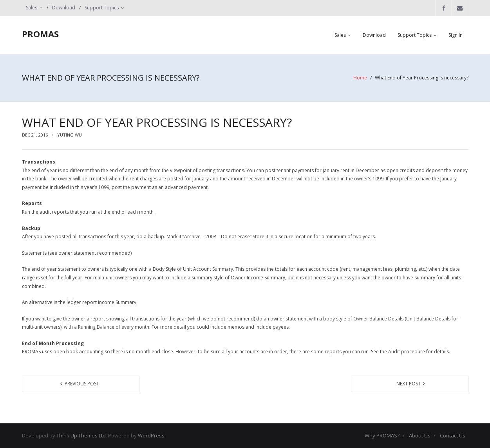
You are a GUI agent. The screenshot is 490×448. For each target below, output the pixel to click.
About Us (420, 435)
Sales (32, 8)
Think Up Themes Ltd (81, 435)
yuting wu (70, 135)
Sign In (456, 35)
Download (64, 8)
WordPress (151, 435)
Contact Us (453, 435)
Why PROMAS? (382, 435)
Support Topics (102, 8)
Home (360, 78)
